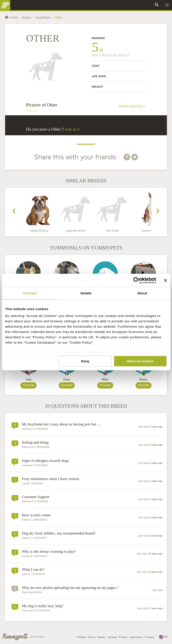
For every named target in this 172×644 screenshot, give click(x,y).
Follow (29, 385)
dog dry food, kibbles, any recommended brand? (59, 533)
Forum (92, 637)
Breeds (101, 637)
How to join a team (36, 515)
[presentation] (14, 212)
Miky (105, 379)
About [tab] (142, 293)
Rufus (144, 379)
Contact (149, 637)
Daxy (67, 379)
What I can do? (33, 569)
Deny (85, 361)
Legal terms (136, 637)
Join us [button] (73, 129)
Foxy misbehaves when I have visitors (51, 479)
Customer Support (35, 497)
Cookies (112, 637)
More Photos (132, 107)
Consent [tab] (30, 293)
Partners (81, 637)
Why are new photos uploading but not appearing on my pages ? (70, 588)
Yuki (28, 379)
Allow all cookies (140, 361)
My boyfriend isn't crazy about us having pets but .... (61, 424)
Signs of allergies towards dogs (45, 461)
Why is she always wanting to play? (49, 551)
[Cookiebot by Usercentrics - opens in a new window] (137, 280)
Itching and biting (35, 442)
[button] (167, 5)
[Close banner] (165, 280)
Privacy (123, 637)
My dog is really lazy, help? (43, 606)
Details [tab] (86, 293)
